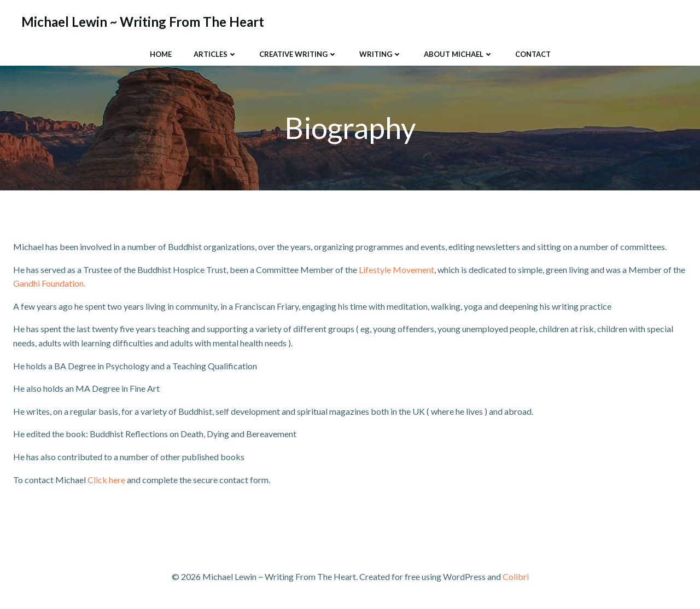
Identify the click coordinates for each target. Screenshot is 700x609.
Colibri (516, 576)
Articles (215, 54)
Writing (381, 54)
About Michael (459, 54)
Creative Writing (298, 54)
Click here (106, 480)
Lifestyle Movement (396, 269)
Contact (533, 54)
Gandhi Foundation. (49, 283)
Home (161, 54)
